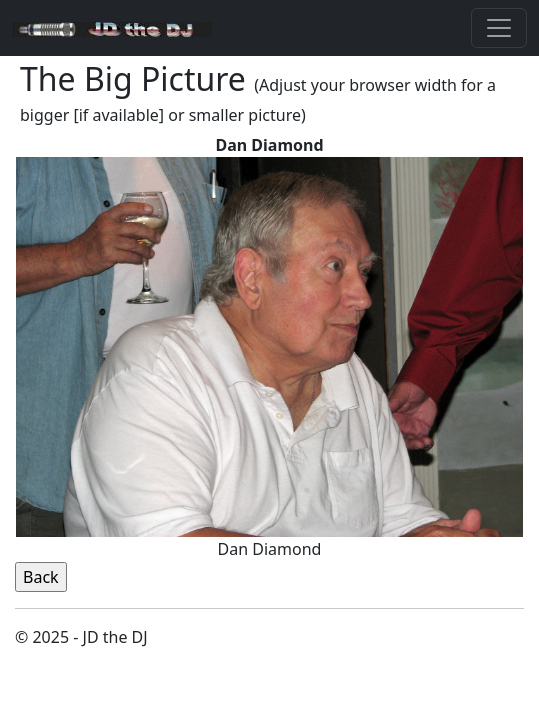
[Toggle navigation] (499, 28)
